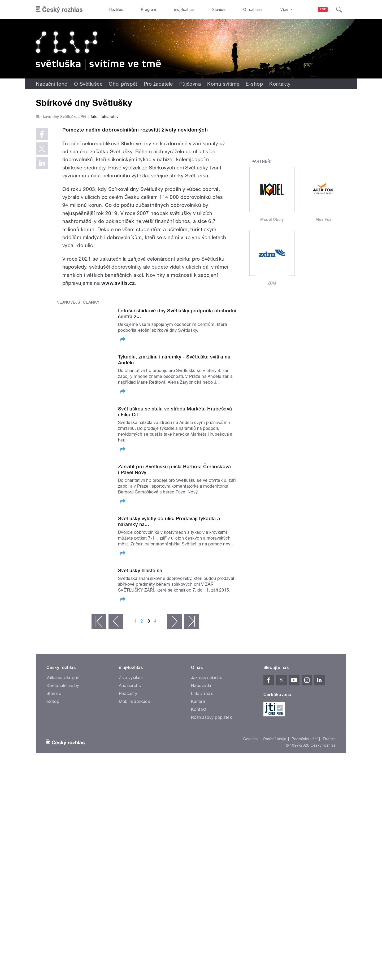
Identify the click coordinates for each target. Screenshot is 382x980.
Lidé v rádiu (202, 810)
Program (148, 10)
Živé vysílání (131, 794)
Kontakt (199, 826)
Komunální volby (63, 802)
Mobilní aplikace (135, 818)
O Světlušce (88, 84)
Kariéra (198, 818)
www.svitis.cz (118, 396)
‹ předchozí (116, 738)
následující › (175, 738)
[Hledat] (339, 10)
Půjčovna (190, 84)
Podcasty (128, 810)
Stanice (219, 10)
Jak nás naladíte (207, 794)
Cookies (250, 855)
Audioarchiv (130, 802)
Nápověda (201, 802)
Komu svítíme (223, 84)
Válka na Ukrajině (63, 794)
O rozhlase (253, 10)
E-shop (254, 84)
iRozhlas (116, 10)
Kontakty (280, 84)
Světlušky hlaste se (140, 685)
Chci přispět (123, 84)
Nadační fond (52, 84)
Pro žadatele (158, 84)
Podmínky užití (305, 855)
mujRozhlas (184, 10)
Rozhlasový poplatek (211, 834)
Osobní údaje (275, 855)
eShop (53, 818)
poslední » (192, 738)
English (329, 855)
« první (99, 738)
